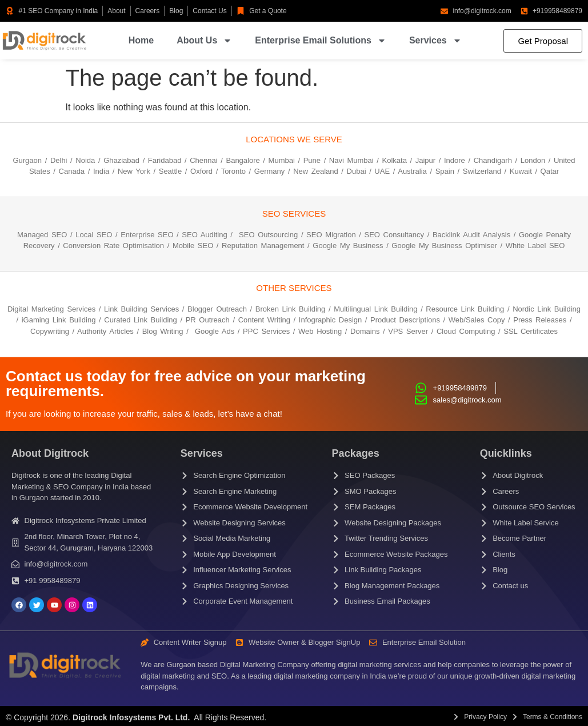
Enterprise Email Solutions (321, 41)
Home (141, 40)
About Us (204, 41)
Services (435, 41)
